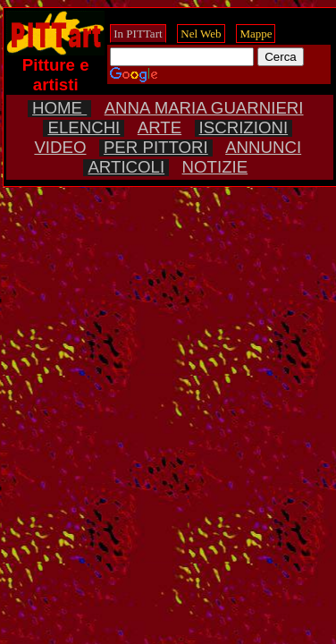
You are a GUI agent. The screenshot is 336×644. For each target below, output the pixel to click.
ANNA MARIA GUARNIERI (204, 108)
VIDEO (60, 147)
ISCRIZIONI (244, 127)
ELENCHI (84, 127)
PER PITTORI (156, 147)
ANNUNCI (263, 147)
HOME (59, 108)
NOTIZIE (215, 167)
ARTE (160, 127)
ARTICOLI (126, 167)
